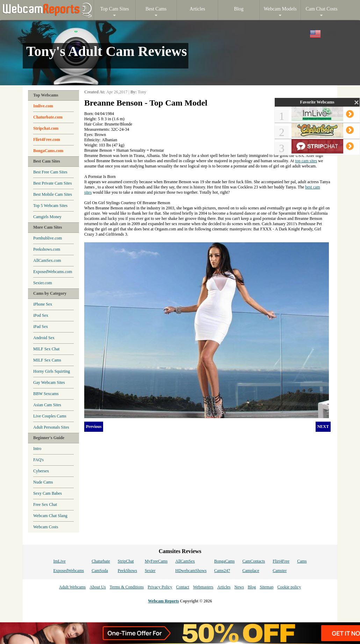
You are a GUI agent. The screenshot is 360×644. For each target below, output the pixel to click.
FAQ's (38, 460)
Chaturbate (101, 561)
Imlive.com (43, 106)
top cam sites (306, 161)
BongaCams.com (48, 151)
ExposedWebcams (69, 571)
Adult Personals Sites (51, 427)
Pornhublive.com (48, 238)
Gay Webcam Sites (49, 382)
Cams (302, 561)
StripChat (126, 561)
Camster (280, 571)
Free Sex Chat (45, 505)
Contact (183, 587)
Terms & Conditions (127, 587)
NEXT (323, 427)
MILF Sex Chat (46, 349)
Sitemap (267, 587)
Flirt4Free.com (47, 139)
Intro (37, 449)
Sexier (150, 571)
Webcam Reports (164, 601)
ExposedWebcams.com (53, 272)
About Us (98, 587)
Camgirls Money (47, 217)
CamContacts (254, 561)
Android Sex (44, 338)
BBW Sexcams (46, 394)
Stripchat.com (46, 128)
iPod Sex (41, 315)
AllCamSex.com (47, 260)
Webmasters (203, 587)
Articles (224, 587)
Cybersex (41, 471)
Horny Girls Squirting (52, 371)
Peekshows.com (47, 249)
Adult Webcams (72, 587)
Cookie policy (289, 587)
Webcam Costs (46, 527)
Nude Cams (43, 482)
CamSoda (100, 571)
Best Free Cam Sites (50, 172)
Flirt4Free (281, 561)
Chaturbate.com (48, 117)
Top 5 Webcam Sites (50, 206)
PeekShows (127, 571)
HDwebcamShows (191, 571)
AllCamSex (185, 561)
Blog (252, 587)
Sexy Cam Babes (48, 493)
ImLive (59, 561)
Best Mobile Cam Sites (53, 194)
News (239, 587)
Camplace (251, 571)
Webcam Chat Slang (50, 516)
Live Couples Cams (50, 416)
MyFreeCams (156, 561)
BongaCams (225, 561)
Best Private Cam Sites (52, 183)
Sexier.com (43, 283)
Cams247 (222, 571)
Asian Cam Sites (47, 405)
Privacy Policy (160, 587)
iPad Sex (41, 327)
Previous (94, 427)
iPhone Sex (43, 304)
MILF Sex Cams (47, 360)
